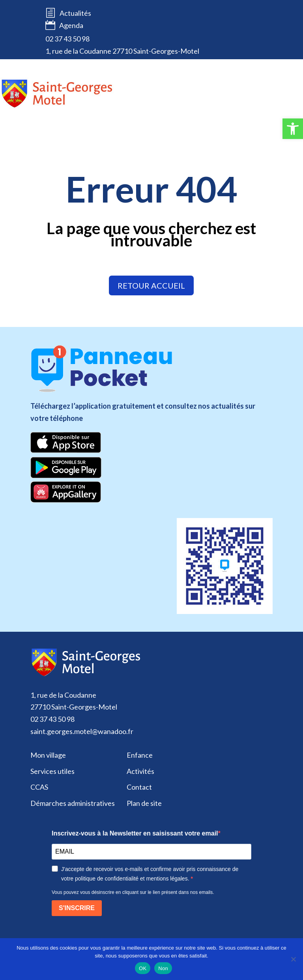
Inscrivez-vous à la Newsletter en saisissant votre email (135, 833)
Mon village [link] (48, 755)
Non (163, 968)
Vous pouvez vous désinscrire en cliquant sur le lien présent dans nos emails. (133, 892)
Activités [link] (140, 771)
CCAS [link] (39, 787)
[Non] (293, 959)
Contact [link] (139, 787)
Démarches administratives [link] (73, 803)
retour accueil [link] (151, 285)
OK (143, 968)
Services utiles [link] (52, 771)
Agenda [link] (64, 26)
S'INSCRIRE (77, 908)
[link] (293, 129)
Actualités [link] (75, 13)
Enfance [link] (140, 755)
